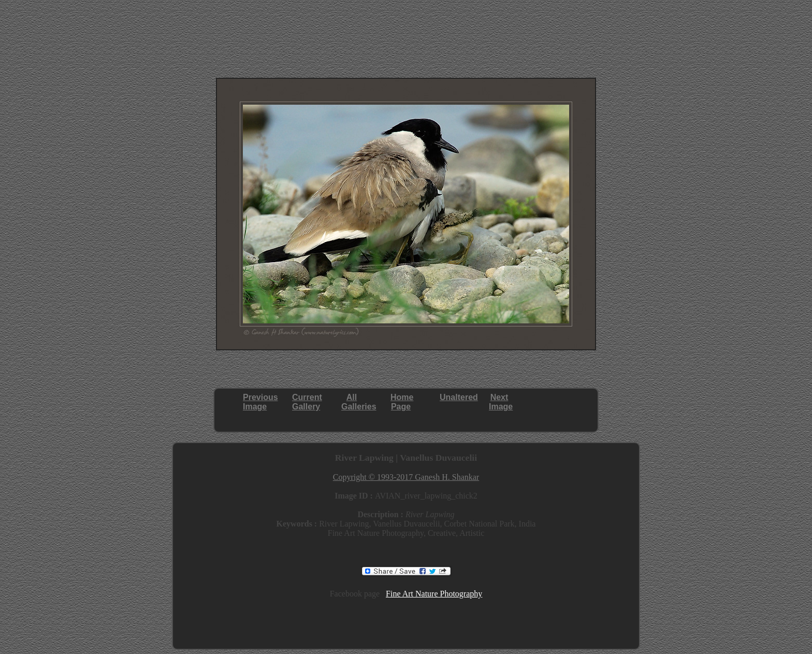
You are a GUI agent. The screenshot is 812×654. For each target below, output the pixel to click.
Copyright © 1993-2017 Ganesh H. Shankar (406, 477)
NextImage (501, 402)
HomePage (402, 402)
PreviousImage (260, 402)
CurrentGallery (307, 402)
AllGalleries (359, 402)
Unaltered (459, 397)
